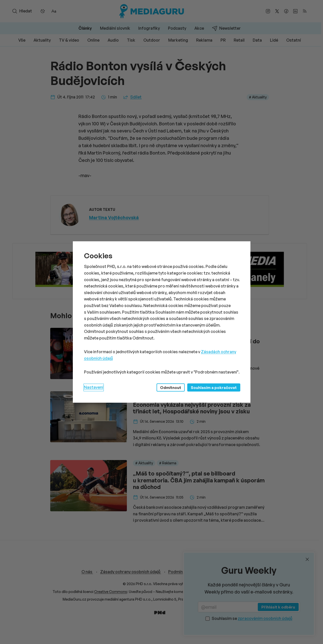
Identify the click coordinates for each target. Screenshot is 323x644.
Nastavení (94, 387)
